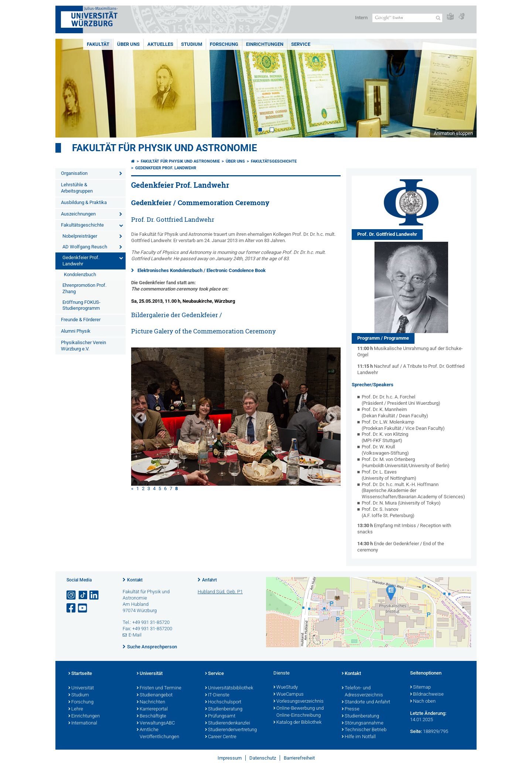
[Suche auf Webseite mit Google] (407, 18)
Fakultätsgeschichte (82, 225)
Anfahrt (209, 580)
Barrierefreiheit (299, 758)
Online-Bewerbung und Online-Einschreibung (299, 712)
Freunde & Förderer (81, 320)
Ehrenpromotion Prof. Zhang (84, 288)
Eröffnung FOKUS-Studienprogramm (81, 305)
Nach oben (423, 702)
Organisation (74, 173)
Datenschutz (263, 758)
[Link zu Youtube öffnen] (83, 608)
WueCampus (289, 695)
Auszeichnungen (78, 214)
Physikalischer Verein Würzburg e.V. (83, 346)
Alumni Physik (76, 331)
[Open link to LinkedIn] (95, 595)
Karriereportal (152, 709)
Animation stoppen (453, 133)
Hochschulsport (223, 702)
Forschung (224, 44)
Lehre (76, 709)
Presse (351, 709)
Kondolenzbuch (80, 274)
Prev (68, 88)
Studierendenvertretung (231, 730)
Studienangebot (155, 695)
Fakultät (98, 44)
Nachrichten (151, 702)
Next (464, 88)
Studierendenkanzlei (228, 723)
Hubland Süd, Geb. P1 (220, 592)
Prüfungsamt (220, 716)
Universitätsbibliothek (229, 688)
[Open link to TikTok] (83, 595)
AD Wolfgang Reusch (85, 247)
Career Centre (221, 737)
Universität (81, 688)
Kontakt (135, 580)
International (83, 723)
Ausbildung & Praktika (84, 202)
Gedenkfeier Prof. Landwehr (81, 261)
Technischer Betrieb (364, 730)
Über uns (128, 44)
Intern (361, 18)
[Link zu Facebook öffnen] (72, 608)
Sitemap (420, 688)
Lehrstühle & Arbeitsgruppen (77, 188)
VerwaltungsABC (156, 723)
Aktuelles (160, 44)
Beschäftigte (151, 716)
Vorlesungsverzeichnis (299, 702)
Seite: (416, 731)
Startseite (80, 674)
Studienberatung (224, 709)
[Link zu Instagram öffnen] (72, 595)
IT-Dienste (217, 695)
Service (301, 44)
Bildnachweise (427, 695)
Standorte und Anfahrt (366, 702)
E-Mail (135, 635)
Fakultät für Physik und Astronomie (165, 148)
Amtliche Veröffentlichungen (158, 734)
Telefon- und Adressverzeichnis (362, 692)
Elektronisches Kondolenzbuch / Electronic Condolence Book (202, 270)
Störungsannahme (363, 723)
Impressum (230, 758)
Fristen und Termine (159, 688)
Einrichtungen (265, 44)
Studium (192, 44)
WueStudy (286, 688)
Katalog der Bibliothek (297, 723)
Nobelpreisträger (80, 236)
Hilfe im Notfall (359, 737)
